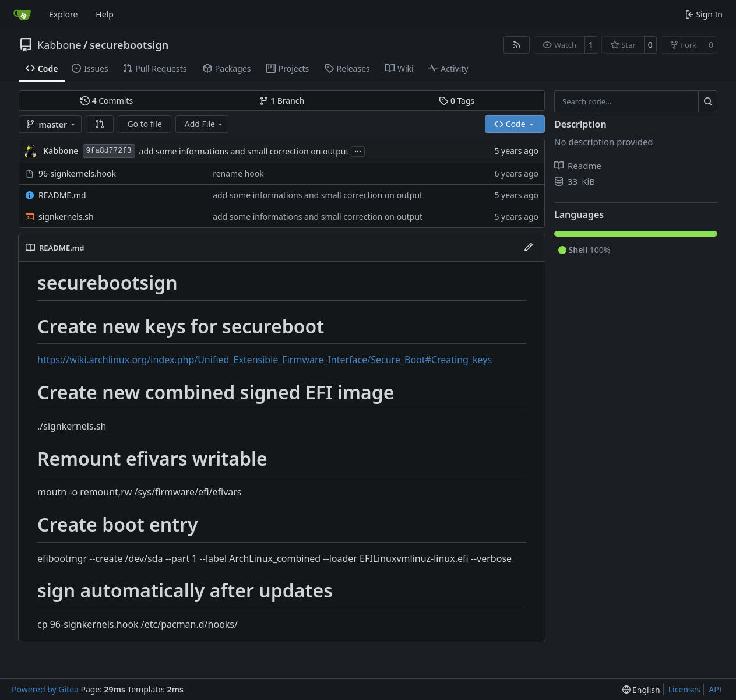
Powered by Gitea (45, 689)
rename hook (238, 173)
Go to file (144, 124)
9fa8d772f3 (109, 151)
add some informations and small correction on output (244, 151)
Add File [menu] (205, 124)
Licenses (685, 689)
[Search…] (708, 101)
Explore (63, 14)
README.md (62, 195)
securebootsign (129, 45)
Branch (282, 101)
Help (105, 14)
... (358, 150)
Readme (578, 166)
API (715, 689)
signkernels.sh (66, 217)
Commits (107, 101)
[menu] (641, 690)
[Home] (22, 15)
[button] (100, 124)
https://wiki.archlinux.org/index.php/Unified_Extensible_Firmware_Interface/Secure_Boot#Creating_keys (265, 360)
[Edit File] (529, 248)
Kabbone (59, 45)
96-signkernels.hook (77, 173)
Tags (457, 101)
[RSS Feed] (517, 45)
